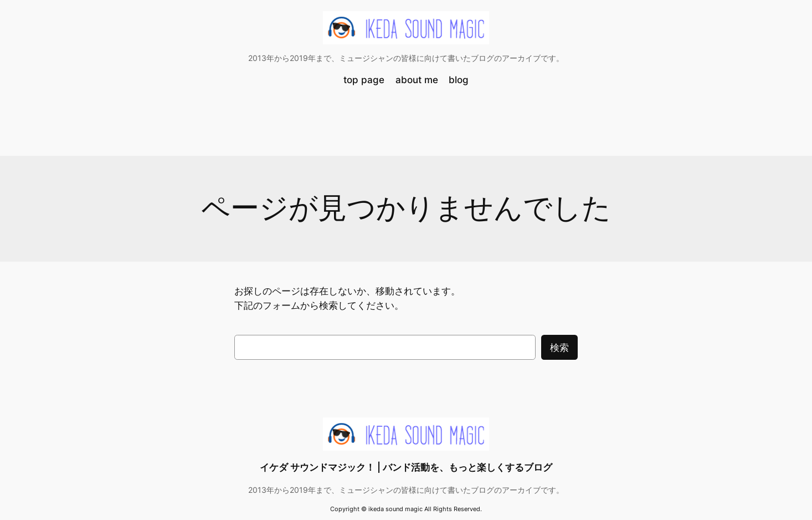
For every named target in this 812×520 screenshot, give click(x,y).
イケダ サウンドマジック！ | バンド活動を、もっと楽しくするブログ (406, 467)
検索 (559, 348)
